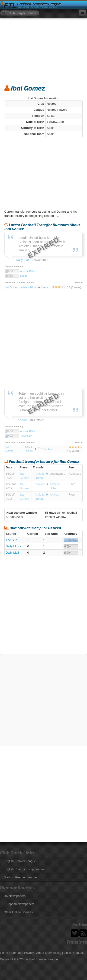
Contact (79, 953)
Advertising (54, 953)
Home (4, 953)
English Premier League (20, 861)
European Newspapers (19, 904)
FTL (10, 6)
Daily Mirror (13, 546)
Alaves (40, 484)
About (40, 953)
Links (67, 953)
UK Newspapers (15, 896)
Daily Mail (12, 553)
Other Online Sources (18, 912)
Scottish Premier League (20, 877)
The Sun (11, 540)
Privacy (29, 953)
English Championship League (24, 869)
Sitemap (16, 953)
